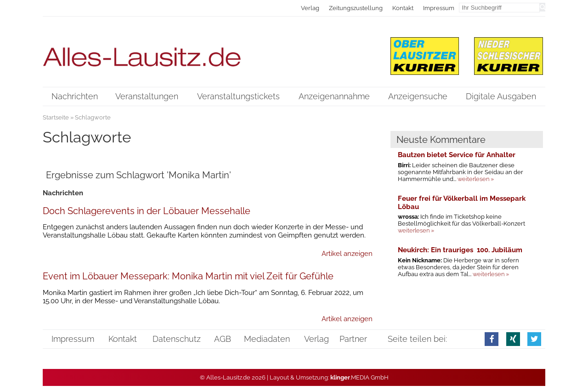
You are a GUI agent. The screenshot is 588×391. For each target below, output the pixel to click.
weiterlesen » (476, 179)
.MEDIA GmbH (359, 377)
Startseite (56, 117)
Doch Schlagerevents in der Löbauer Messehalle (147, 211)
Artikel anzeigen (347, 254)
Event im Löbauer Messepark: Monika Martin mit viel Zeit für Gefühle (188, 276)
